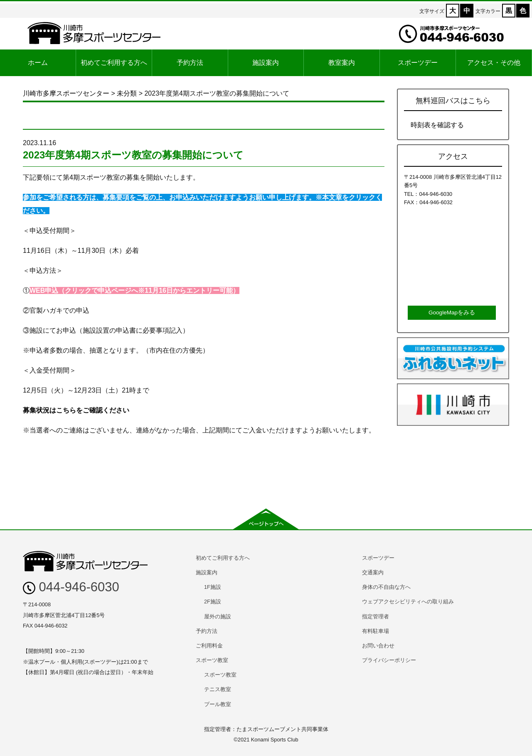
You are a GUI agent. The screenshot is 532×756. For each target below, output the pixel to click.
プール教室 (218, 704)
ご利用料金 (209, 646)
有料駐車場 (376, 631)
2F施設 (213, 602)
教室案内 (342, 63)
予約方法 (190, 63)
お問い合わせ (378, 646)
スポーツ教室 (212, 660)
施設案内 (266, 63)
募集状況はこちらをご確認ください (76, 410)
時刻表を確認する (437, 125)
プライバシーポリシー (389, 660)
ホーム (38, 63)
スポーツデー (418, 63)
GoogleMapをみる (452, 313)
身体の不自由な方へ (386, 587)
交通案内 (373, 572)
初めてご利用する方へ (114, 63)
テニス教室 (218, 689)
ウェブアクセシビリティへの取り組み (408, 602)
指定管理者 (376, 616)
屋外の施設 (218, 616)
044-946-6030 (71, 587)
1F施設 (213, 587)
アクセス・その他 (494, 63)
